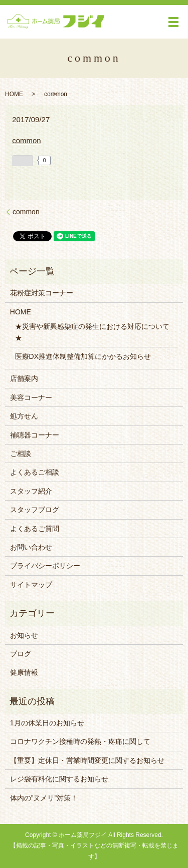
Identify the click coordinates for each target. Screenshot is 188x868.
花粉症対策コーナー (42, 293)
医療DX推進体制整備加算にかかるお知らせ (83, 356)
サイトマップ (31, 585)
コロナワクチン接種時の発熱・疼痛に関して (80, 741)
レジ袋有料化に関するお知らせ (59, 779)
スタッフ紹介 (31, 491)
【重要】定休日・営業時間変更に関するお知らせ (87, 760)
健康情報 (24, 672)
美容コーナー (31, 397)
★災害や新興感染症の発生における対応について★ (92, 332)
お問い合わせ (31, 547)
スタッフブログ (35, 510)
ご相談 (21, 454)
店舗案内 (24, 378)
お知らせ (24, 635)
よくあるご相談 (35, 472)
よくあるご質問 (35, 529)
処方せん (24, 416)
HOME (14, 94)
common (27, 140)
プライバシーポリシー (45, 566)
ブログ (21, 654)
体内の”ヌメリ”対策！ (44, 798)
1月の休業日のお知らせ (47, 723)
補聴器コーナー (35, 435)
